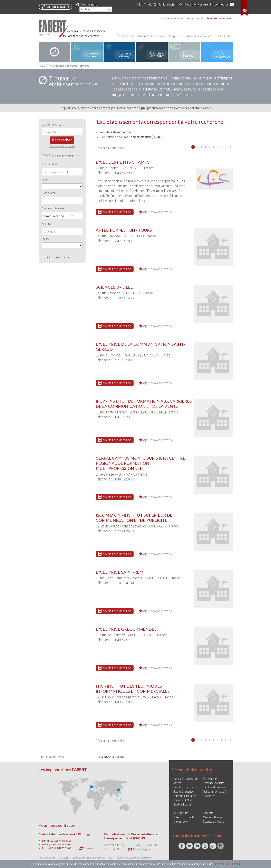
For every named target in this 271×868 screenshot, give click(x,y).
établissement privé (73, 81)
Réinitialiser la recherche (62, 146)
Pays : (45, 180)
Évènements (125, 36)
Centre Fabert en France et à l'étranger (65, 834)
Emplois (174, 36)
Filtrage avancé (56, 257)
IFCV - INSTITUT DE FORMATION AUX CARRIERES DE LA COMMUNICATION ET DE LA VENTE (144, 404)
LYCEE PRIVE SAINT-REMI (120, 572)
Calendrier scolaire (151, 36)
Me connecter (219, 4)
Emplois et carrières (214, 787)
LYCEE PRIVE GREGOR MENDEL (126, 629)
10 (230, 147)
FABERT (44, 65)
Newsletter (209, 796)
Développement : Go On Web (54, 858)
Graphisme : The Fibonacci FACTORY (93, 858)
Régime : (46, 239)
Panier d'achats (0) (170, 4)
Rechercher (62, 140)
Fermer (236, 864)
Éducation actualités (185, 796)
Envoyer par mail (113, 756)
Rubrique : (47, 224)
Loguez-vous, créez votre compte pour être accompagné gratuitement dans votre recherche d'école (135, 108)
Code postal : (49, 193)
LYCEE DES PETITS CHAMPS (123, 162)
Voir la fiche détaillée (115, 212)
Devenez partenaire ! (219, 18)
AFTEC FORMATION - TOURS (124, 230)
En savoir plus (89, 848)
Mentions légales (213, 817)
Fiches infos (224, 36)
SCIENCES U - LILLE (114, 287)
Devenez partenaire (214, 822)
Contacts (208, 813)
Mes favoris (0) (147, 4)
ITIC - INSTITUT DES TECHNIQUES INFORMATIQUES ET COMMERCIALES (133, 689)
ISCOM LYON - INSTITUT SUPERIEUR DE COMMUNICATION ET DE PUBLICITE (134, 518)
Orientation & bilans (185, 787)
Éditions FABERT (183, 800)
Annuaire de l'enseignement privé (134, 858)
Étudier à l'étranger (184, 792)
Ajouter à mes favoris (155, 212)
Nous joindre (86, 4)
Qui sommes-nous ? (198, 36)
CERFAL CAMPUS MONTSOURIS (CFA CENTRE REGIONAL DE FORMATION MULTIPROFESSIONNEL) (141, 463)
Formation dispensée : (54, 208)
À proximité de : (50, 164)
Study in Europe (182, 804)
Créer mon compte (196, 4)
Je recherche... (52, 124)
